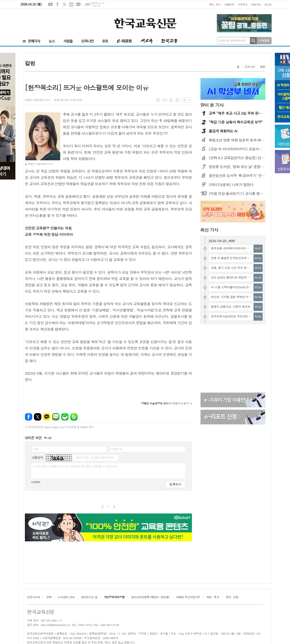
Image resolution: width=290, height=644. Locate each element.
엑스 (64, 4)
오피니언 (250, 67)
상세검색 (264, 40)
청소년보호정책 (150, 597)
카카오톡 (47, 417)
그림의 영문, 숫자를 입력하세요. (94, 457)
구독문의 (242, 4)
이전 (103, 507)
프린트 (171, 100)
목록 (158, 100)
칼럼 (263, 67)
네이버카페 (65, 417)
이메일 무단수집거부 (188, 597)
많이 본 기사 (212, 105)
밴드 (74, 417)
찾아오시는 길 (89, 597)
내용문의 (229, 4)
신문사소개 (33, 597)
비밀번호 (117, 449)
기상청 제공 (96, 6)
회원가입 (256, 4)
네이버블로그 (78, 4)
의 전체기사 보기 (165, 403)
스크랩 (177, 100)
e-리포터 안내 (66, 597)
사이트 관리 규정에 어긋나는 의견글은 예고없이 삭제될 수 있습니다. (76, 466)
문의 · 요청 (232, 597)
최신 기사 (209, 230)
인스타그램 (71, 4)
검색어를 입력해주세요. (233, 40)
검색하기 (253, 41)
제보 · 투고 (215, 4)
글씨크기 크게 (184, 100)
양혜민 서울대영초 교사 (37, 100)
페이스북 (57, 4)
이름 (36, 449)
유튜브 (50, 4)
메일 (165, 100)
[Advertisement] (46, 20)
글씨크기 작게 (189, 100)
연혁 (49, 597)
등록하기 (175, 484)
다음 (114, 507)
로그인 (268, 4)
